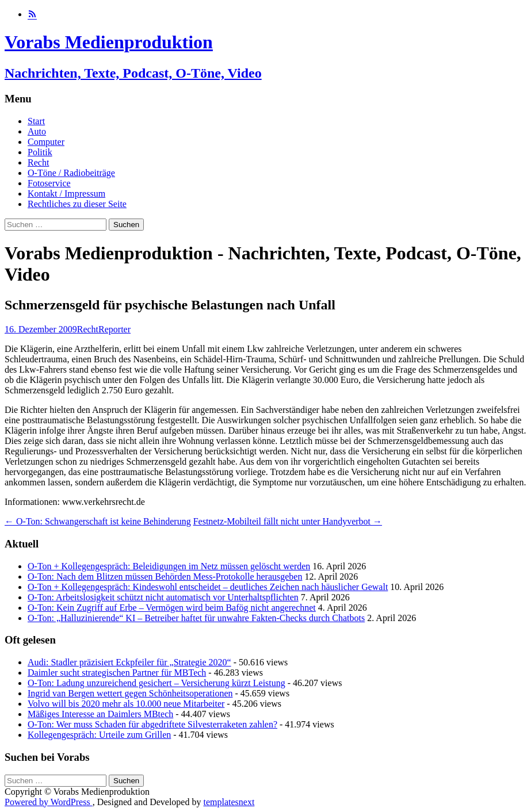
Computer (46, 142)
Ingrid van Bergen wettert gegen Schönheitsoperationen (130, 693)
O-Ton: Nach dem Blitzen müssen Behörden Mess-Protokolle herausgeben (165, 577)
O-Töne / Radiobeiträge (71, 173)
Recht (38, 162)
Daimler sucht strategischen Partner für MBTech (117, 673)
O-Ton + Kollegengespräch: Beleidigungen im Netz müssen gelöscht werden (169, 566)
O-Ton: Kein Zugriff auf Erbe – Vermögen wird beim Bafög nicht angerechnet (172, 608)
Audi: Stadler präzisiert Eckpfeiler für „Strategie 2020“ (129, 662)
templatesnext (229, 802)
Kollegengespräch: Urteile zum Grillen (99, 735)
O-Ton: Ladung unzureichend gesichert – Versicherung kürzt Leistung (156, 683)
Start (36, 121)
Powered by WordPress (49, 802)
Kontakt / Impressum (66, 194)
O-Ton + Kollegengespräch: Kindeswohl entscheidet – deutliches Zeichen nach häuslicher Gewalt (208, 587)
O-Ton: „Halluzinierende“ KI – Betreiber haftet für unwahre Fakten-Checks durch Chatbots (196, 618)
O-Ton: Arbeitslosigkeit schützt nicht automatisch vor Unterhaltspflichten (163, 597)
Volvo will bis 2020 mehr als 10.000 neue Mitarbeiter (126, 704)
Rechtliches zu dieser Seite (77, 204)
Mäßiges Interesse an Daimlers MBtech (100, 714)
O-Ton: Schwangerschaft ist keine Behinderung (98, 521)
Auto (37, 131)
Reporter (114, 329)
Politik (40, 152)
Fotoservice (49, 183)
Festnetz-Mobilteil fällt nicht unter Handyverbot (288, 521)
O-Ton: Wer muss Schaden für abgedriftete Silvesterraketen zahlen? (152, 724)
